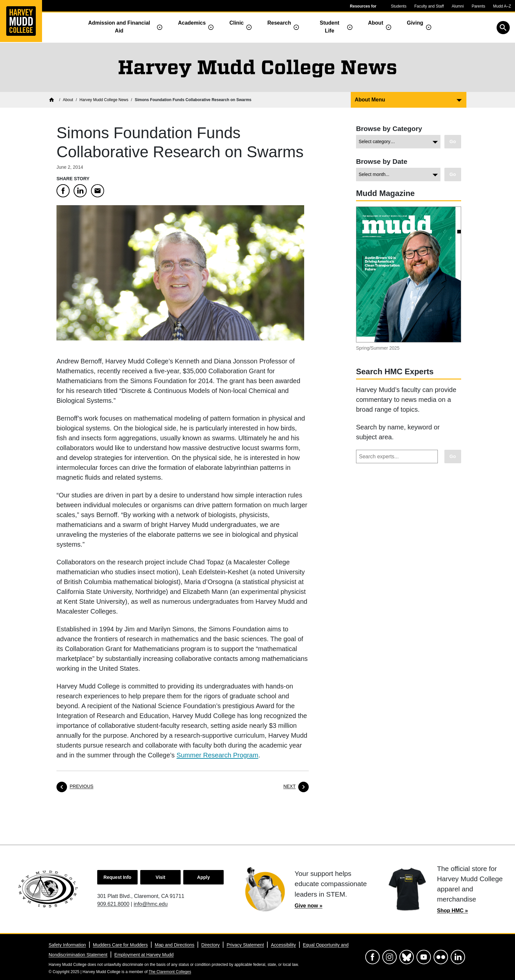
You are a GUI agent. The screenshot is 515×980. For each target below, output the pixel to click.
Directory (211, 945)
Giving (415, 23)
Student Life (330, 27)
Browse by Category (389, 129)
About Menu (370, 100)
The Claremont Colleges (170, 972)
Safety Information (67, 945)
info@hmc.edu (151, 904)
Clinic (236, 23)
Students (399, 6)
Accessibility (283, 945)
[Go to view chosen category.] (453, 142)
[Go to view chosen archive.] (453, 174)
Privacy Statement (245, 945)
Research (279, 23)
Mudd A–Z (502, 6)
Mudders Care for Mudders (120, 945)
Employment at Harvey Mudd (144, 955)
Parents (478, 6)
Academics (192, 23)
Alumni (458, 6)
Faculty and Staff (429, 6)
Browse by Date (382, 161)
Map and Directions (175, 945)
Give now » (308, 906)
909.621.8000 (113, 904)
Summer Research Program (217, 755)
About (376, 23)
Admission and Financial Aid (119, 27)
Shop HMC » (453, 911)
